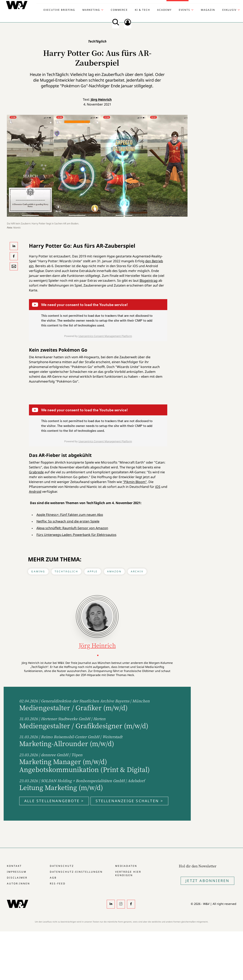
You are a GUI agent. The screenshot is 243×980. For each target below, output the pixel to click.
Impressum (17, 872)
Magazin (208, 10)
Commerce (119, 10)
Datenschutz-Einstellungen (76, 872)
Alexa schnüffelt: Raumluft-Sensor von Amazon (72, 528)
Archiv (137, 571)
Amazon (114, 571)
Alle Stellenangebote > (54, 801)
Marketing (91, 10)
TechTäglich (66, 571)
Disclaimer (17, 878)
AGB (53, 878)
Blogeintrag (149, 280)
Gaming (38, 571)
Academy (164, 10)
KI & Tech (142, 10)
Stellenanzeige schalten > (129, 801)
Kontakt (14, 866)
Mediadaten (126, 866)
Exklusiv (229, 10)
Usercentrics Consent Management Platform (105, 336)
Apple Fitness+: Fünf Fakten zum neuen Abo (70, 515)
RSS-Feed (58, 883)
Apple (93, 571)
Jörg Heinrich (101, 99)
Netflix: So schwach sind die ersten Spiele (68, 521)
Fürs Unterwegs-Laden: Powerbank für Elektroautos (76, 535)
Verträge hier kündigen (128, 873)
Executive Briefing (59, 10)
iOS (158, 487)
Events (184, 10)
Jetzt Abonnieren (207, 881)
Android (35, 492)
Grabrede (36, 472)
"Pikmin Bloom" (135, 482)
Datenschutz (62, 866)
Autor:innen (18, 883)
